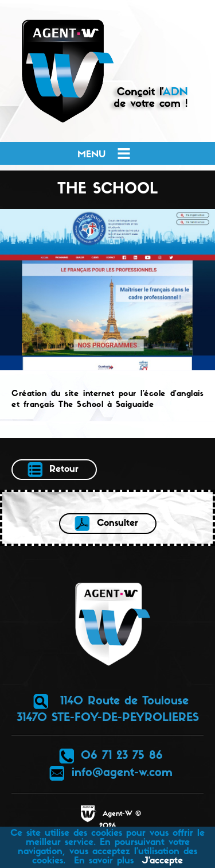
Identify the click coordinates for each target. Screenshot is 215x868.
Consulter (106, 524)
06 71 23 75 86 (110, 756)
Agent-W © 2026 (110, 817)
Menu (105, 153)
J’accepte (163, 861)
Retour (52, 470)
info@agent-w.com (111, 773)
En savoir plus (104, 861)
